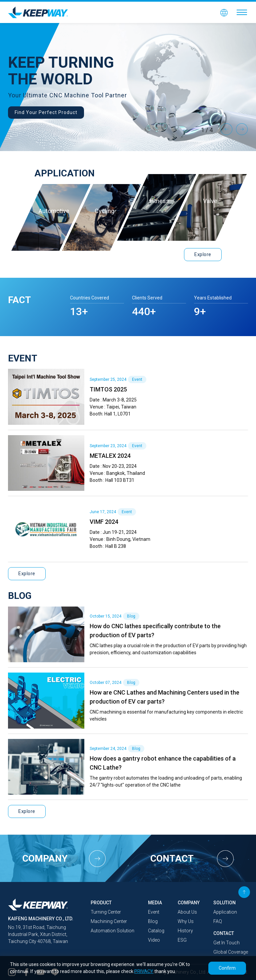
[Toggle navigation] (242, 12)
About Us (187, 912)
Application (225, 912)
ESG (182, 940)
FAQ (218, 921)
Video (154, 940)
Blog (153, 921)
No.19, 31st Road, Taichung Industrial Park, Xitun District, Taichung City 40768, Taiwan (38, 934)
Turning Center (106, 912)
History (185, 931)
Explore (203, 254)
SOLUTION (224, 903)
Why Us (186, 921)
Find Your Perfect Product (46, 112)
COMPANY (189, 903)
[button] (224, 12)
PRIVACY (144, 971)
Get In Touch (226, 943)
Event (154, 912)
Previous (227, 129)
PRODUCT (101, 903)
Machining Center (109, 921)
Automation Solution (112, 931)
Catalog (156, 931)
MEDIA (155, 903)
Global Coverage (231, 952)
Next (242, 129)
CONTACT (224, 933)
